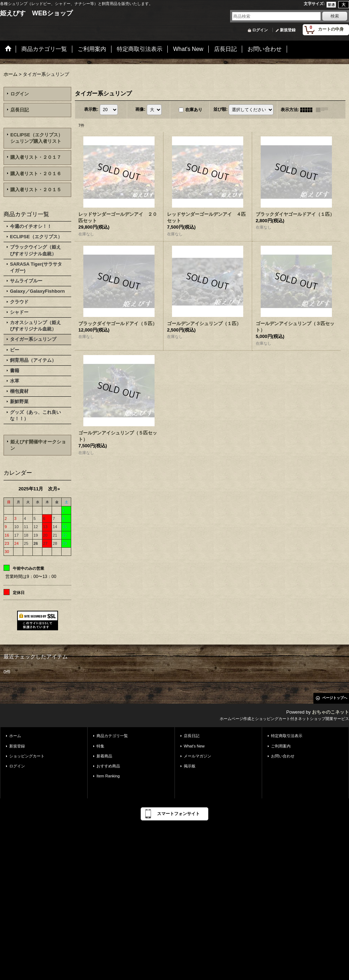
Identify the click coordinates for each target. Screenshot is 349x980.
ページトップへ (335, 698)
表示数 (91, 109)
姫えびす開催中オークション (38, 445)
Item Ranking (108, 776)
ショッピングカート (27, 756)
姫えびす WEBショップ (36, 13)
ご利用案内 (281, 746)
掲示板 (190, 766)
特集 (100, 746)
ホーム (15, 736)
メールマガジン (197, 756)
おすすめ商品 (108, 766)
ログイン (260, 30)
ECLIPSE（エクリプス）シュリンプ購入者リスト (37, 138)
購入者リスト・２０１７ (36, 157)
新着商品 (104, 756)
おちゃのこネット (330, 712)
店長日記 (20, 110)
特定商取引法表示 (287, 736)
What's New (194, 746)
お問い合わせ (283, 756)
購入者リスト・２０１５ (36, 190)
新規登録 (288, 30)
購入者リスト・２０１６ (36, 174)
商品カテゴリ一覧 (112, 736)
